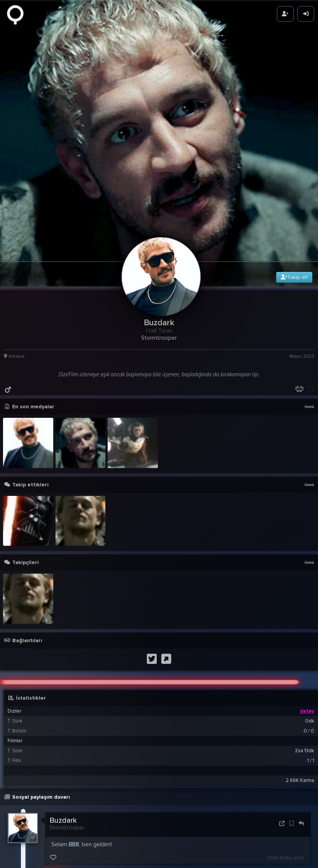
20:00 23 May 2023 (285, 779)
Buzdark (63, 742)
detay (307, 632)
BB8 (74, 766)
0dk (310, 642)
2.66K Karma (300, 702)
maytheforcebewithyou (110, 862)
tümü (309, 328)
